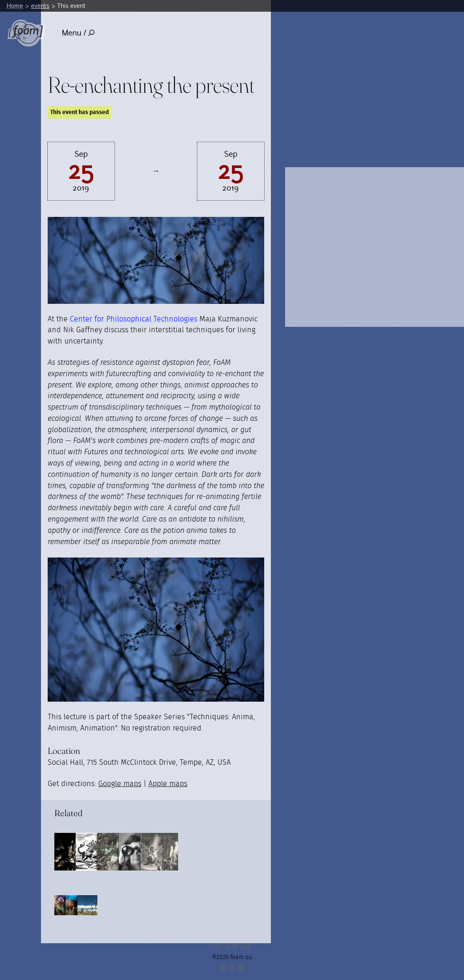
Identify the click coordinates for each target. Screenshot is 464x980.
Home (15, 6)
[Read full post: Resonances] (148, 852)
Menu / (78, 33)
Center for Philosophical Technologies (134, 319)
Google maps (120, 784)
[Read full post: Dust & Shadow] (73, 852)
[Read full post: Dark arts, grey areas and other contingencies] (111, 852)
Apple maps (168, 784)
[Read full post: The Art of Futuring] (224, 852)
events (40, 6)
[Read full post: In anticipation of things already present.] (186, 852)
